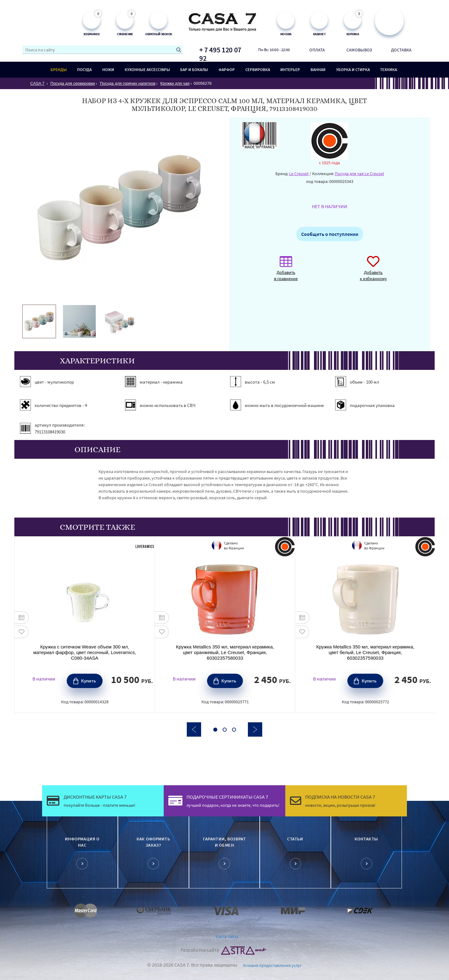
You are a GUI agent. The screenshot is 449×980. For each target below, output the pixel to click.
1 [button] (215, 730)
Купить (89, 681)
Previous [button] (194, 729)
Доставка (401, 50)
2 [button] (225, 730)
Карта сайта (227, 936)
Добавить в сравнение (286, 272)
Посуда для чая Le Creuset (360, 174)
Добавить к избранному (373, 272)
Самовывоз (359, 50)
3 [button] (234, 730)
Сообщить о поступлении (330, 234)
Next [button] (255, 729)
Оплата (317, 50)
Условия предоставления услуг (272, 965)
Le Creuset (299, 174)
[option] (39, 321)
